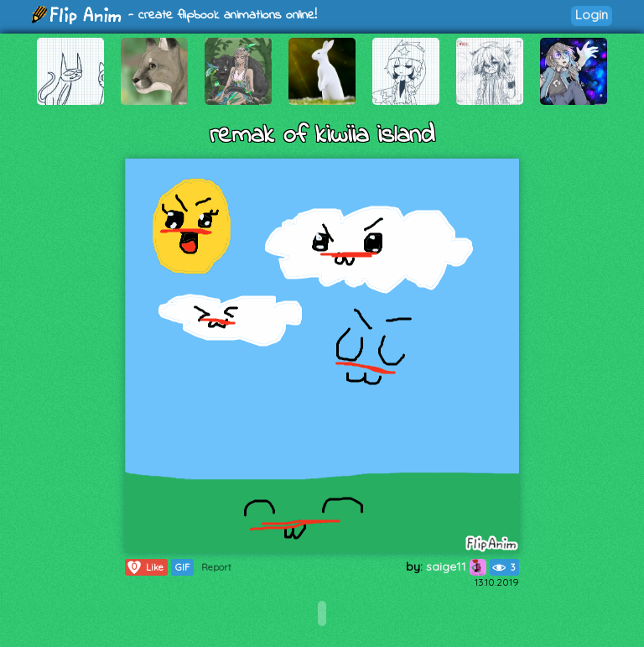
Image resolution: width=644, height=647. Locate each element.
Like (145, 567)
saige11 (456, 566)
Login (592, 15)
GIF (182, 567)
